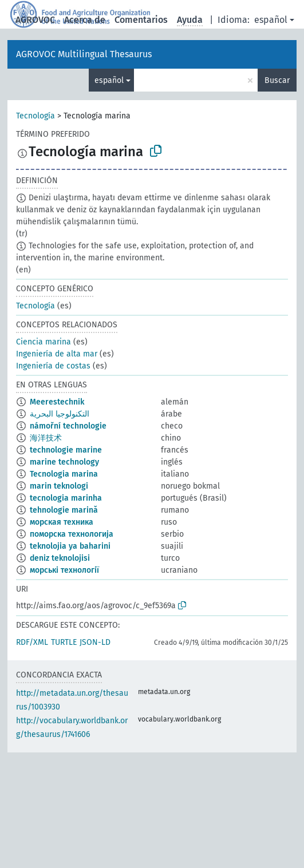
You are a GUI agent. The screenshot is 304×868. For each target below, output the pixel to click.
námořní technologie (68, 426)
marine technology (64, 462)
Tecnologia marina (64, 474)
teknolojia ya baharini (70, 546)
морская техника (62, 522)
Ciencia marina (44, 342)
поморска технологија (72, 534)
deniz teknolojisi (60, 558)
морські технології (64, 570)
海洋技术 (46, 438)
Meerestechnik (57, 402)
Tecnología (35, 116)
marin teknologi (59, 486)
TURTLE (64, 642)
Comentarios (141, 20)
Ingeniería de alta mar (57, 354)
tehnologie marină (64, 510)
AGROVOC (35, 20)
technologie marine (66, 450)
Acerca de (85, 20)
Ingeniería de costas (53, 366)
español (271, 20)
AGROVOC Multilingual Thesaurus (84, 54)
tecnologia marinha (66, 498)
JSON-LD (95, 642)
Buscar (277, 80)
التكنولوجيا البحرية (60, 414)
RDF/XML (32, 642)
